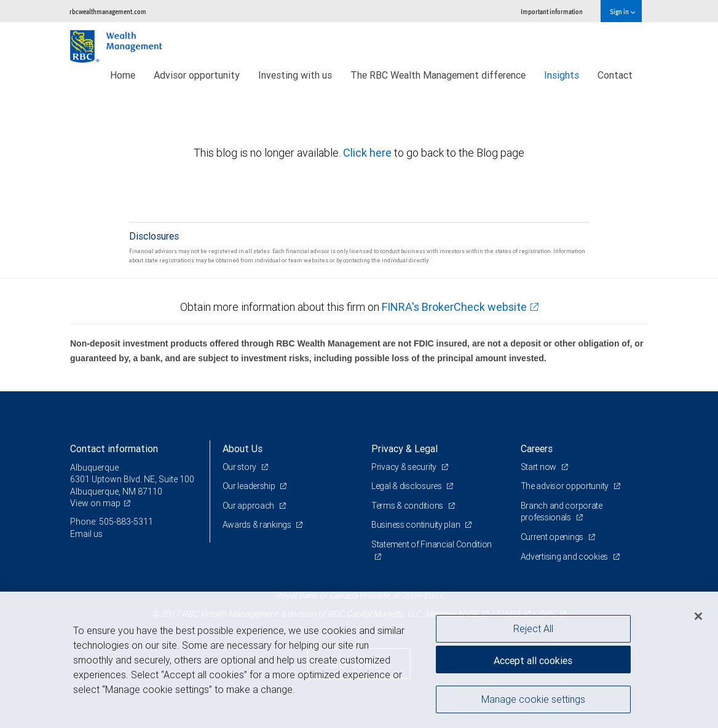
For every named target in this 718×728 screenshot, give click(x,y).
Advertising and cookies (565, 557)
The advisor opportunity (566, 486)
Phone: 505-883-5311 (112, 522)
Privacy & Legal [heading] (404, 448)
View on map (95, 503)
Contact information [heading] (114, 448)
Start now (539, 467)
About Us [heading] (243, 448)
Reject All (533, 628)
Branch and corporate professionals (562, 512)
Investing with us (295, 75)
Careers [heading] (537, 448)
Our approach (249, 506)
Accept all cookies (533, 660)
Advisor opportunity (197, 75)
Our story (240, 467)
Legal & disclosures (407, 486)
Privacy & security (405, 467)
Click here (369, 153)
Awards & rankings (258, 525)
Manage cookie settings (533, 699)
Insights (562, 75)
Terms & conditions (408, 506)
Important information (552, 11)
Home (123, 75)
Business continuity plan (416, 525)
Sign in (622, 11)
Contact (615, 75)
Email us (86, 534)
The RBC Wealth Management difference (438, 75)
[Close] (698, 616)
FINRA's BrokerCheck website (454, 307)
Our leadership (250, 486)
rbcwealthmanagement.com (108, 11)
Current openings (553, 537)
